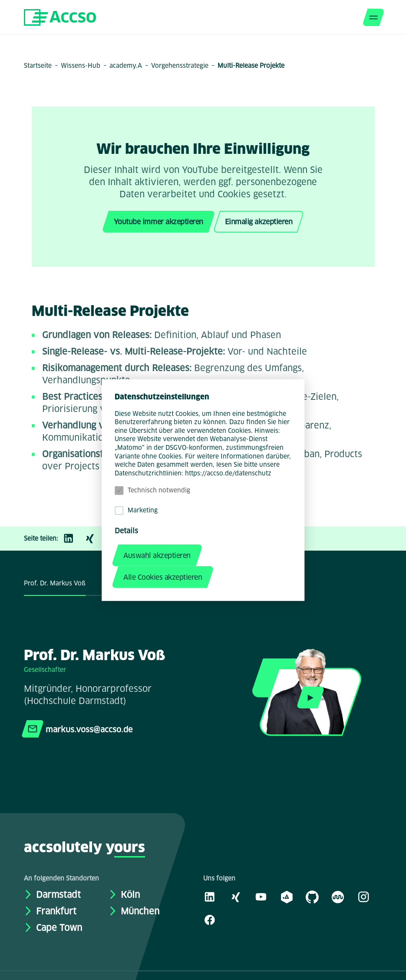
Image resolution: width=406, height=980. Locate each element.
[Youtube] (261, 897)
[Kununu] (338, 897)
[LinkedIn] (73, 538)
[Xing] (94, 538)
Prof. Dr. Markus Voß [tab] (55, 583)
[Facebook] (210, 920)
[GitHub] (312, 897)
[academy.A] (287, 897)
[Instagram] (363, 897)
